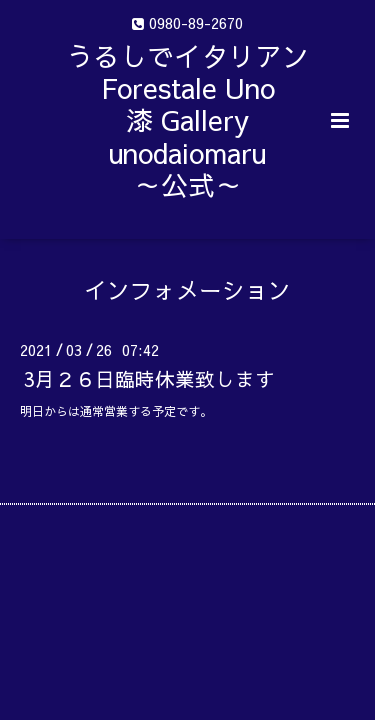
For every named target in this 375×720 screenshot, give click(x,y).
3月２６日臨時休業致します (149, 378)
